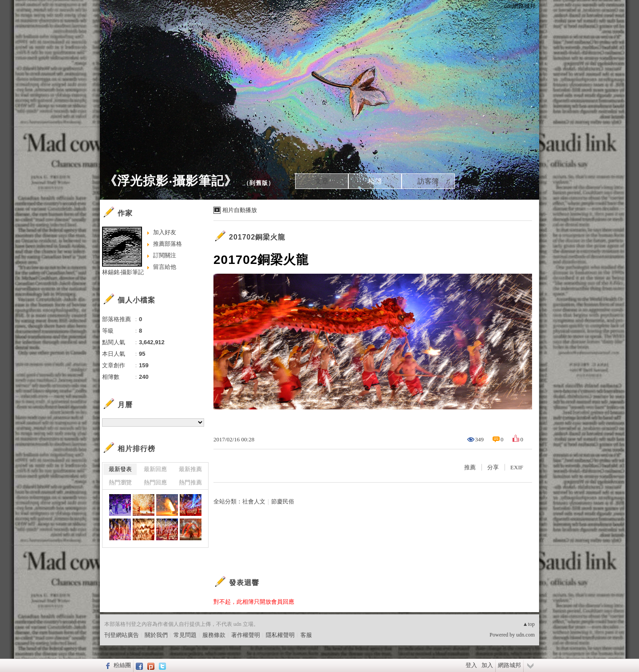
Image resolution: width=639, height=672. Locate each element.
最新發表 (120, 469)
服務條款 (214, 635)
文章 (322, 181)
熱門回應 (155, 482)
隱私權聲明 (280, 635)
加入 (487, 665)
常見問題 (185, 635)
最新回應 (155, 469)
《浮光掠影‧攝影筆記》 (171, 181)
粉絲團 (122, 665)
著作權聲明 (246, 635)
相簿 (375, 181)
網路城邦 (509, 665)
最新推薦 (190, 469)
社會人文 (254, 501)
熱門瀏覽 (120, 482)
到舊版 (259, 183)
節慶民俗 (283, 501)
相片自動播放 (240, 210)
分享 (493, 467)
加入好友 (165, 232)
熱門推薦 (190, 482)
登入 (471, 665)
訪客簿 (428, 181)
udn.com (525, 635)
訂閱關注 (165, 255)
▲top (529, 624)
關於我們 (156, 635)
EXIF (517, 467)
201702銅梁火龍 (257, 237)
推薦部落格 (168, 244)
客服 (306, 635)
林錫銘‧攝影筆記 (123, 272)
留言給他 (165, 267)
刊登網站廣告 (122, 635)
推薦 (470, 467)
